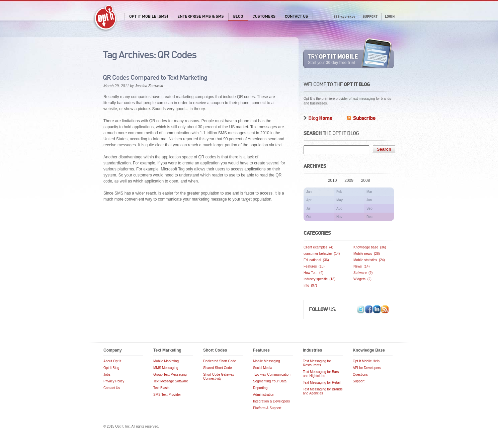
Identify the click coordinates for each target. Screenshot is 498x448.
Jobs (107, 375)
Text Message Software (171, 381)
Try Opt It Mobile (349, 53)
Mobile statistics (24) (369, 260)
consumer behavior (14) (322, 254)
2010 (333, 180)
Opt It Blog (111, 368)
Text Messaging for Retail (322, 383)
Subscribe (361, 119)
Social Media (263, 368)
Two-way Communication (272, 375)
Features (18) (314, 266)
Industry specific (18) (319, 279)
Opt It (105, 18)
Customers (264, 17)
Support (370, 17)
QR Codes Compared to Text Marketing (155, 78)
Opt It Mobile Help (366, 361)
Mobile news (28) (367, 254)
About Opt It (112, 361)
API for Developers (367, 368)
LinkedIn (377, 309)
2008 (366, 180)
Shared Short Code (218, 368)
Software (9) (363, 273)
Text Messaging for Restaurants (317, 363)
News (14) (361, 266)
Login (390, 17)
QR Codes (177, 55)
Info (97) (310, 285)
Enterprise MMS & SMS (200, 17)
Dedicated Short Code (220, 361)
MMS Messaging (166, 368)
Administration (264, 395)
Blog (238, 17)
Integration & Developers (271, 401)
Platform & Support (267, 408)
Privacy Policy (114, 381)
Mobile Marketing (166, 361)
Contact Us (296, 17)
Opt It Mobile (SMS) (149, 17)
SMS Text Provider (167, 395)
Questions (360, 375)
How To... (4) (313, 273)
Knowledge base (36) (370, 247)
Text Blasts (161, 388)
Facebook (369, 309)
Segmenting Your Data (270, 381)
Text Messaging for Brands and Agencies (323, 391)
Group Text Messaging (170, 375)
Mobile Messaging (267, 361)
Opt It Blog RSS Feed (385, 309)
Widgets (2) (362, 279)
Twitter (361, 309)
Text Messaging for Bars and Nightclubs (321, 374)
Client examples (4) (318, 247)
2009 (349, 180)
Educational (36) (316, 260)
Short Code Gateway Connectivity (219, 377)
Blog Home (318, 119)
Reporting (260, 388)
